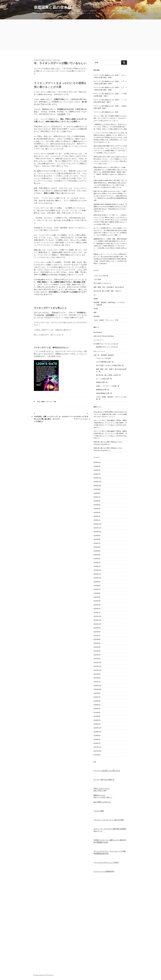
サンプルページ (99, 340)
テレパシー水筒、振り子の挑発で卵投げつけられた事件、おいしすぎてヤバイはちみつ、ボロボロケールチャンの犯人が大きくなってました (110, 118)
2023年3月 (97, 605)
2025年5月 (97, 505)
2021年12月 (97, 663)
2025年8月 (97, 493)
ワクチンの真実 (99, 811)
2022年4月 (97, 647)
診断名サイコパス (99, 795)
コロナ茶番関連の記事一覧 (105, 362)
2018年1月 (97, 743)
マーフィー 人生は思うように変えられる (107, 771)
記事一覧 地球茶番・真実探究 (104, 355)
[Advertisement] (81, 35)
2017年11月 (97, 747)
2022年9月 (97, 628)
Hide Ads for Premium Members (104, 336)
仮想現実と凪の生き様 (53, 7)
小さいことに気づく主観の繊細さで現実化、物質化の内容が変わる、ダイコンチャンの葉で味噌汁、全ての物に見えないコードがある (110, 423)
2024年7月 (97, 543)
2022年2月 (97, 655)
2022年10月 (97, 624)
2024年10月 (97, 532)
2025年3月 (97, 513)
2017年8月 (97, 755)
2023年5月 (97, 597)
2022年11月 (97, 620)
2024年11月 (97, 528)
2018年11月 (97, 732)
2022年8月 (97, 632)
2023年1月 (97, 613)
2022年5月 (97, 643)
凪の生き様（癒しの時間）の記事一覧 (108, 375)
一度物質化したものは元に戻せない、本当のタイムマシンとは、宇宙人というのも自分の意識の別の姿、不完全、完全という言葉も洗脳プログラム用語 (110, 127)
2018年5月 (97, 739)
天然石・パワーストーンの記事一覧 (108, 386)
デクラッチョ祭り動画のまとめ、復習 (106, 112)
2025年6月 (97, 501)
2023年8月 (97, 586)
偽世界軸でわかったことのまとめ (107, 347)
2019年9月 (97, 713)
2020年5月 (97, 701)
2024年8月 (97, 539)
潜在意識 (96, 316)
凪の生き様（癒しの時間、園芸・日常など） (108, 291)
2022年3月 (97, 651)
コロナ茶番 (97, 279)
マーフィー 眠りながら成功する (104, 779)
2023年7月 (97, 589)
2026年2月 (97, 470)
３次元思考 (61, 114)
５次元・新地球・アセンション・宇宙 (46, 402)
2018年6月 (97, 736)
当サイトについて (99, 351)
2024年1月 (97, 566)
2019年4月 (97, 724)
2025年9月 (97, 489)
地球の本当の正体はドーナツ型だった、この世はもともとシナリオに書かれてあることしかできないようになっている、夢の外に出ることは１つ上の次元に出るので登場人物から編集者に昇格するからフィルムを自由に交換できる (110, 220)
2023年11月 (97, 574)
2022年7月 (97, 636)
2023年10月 (97, 578)
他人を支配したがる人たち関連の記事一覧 (110, 365)
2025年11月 (97, 482)
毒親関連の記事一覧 (103, 390)
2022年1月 (97, 659)
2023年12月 (97, 570)
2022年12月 (97, 616)
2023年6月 (97, 593)
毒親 (95, 312)
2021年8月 (97, 678)
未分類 (96, 309)
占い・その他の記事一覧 (104, 379)
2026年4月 (97, 462)
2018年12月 (97, 728)
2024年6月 (97, 547)
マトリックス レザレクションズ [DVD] (106, 862)
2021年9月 (97, 674)
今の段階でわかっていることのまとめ (106, 344)
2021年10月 (97, 670)
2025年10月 (97, 486)
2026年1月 (97, 474)
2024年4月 (97, 555)
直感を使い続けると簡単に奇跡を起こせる (107, 442)
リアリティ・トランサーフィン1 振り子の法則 (109, 820)
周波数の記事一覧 (102, 382)
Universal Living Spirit (53, 60)
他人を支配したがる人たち (102, 283)
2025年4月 (97, 509)
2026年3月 (97, 466)
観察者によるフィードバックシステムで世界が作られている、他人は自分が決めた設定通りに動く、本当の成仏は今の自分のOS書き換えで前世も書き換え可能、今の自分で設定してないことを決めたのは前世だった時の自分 (110, 259)
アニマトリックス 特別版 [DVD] (104, 871)
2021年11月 (97, 666)
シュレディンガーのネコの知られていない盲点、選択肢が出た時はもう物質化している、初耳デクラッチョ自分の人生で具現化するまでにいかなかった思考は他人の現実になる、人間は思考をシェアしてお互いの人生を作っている (110, 137)
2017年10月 (97, 751)
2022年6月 (97, 639)
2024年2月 (97, 563)
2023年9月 (97, 582)
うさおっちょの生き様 (101, 276)
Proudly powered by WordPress (43, 975)
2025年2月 (97, 516)
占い (95, 295)
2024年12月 (97, 524)
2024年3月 (97, 559)
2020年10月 (97, 689)
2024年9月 (97, 536)
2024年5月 (97, 551)
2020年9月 (97, 693)
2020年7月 (97, 697)
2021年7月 (97, 682)
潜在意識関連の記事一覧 (104, 393)
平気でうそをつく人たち (102, 788)
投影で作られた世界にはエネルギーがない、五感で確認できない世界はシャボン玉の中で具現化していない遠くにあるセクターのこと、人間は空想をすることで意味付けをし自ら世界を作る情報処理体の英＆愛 (110, 196)
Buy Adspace (98, 332)
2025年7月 (97, 497)
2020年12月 (97, 686)
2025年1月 (97, 520)
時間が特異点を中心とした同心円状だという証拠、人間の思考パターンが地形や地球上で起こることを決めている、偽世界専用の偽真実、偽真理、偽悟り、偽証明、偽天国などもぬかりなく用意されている (110, 172)
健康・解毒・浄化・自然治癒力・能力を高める (109, 287)
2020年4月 (97, 705)
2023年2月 (97, 609)
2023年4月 (97, 601)
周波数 (96, 299)
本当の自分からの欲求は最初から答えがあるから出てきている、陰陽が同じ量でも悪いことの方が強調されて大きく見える (110, 414)
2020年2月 (97, 709)
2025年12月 (97, 478)
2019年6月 (97, 716)
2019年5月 (97, 720)
